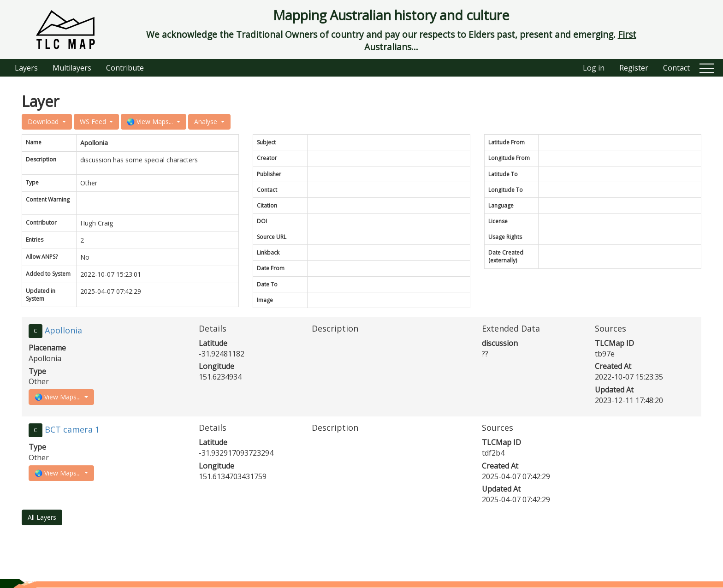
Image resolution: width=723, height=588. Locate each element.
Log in (594, 68)
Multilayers (72, 68)
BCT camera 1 (72, 429)
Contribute (125, 68)
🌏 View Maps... (151, 122)
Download (44, 122)
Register (634, 68)
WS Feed (94, 122)
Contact (676, 68)
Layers (26, 68)
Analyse (207, 122)
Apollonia (63, 330)
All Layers (42, 517)
